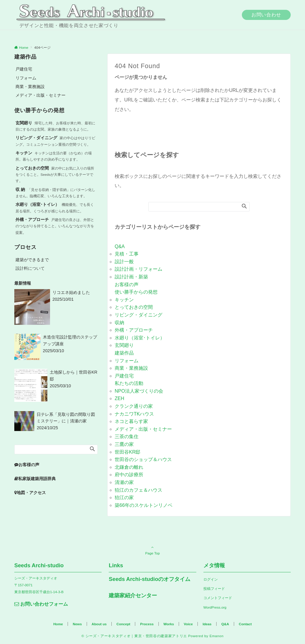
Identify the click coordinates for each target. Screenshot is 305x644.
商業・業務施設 (131, 368)
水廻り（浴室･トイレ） (140, 338)
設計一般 (124, 262)
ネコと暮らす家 (131, 421)
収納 (119, 323)
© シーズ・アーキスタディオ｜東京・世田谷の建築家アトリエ (134, 636)
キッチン (124, 300)
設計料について (30, 268)
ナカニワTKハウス (134, 414)
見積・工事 (127, 254)
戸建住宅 (124, 376)
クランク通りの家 (134, 406)
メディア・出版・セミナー (143, 429)
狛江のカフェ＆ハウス (139, 490)
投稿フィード (214, 589)
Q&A (120, 246)
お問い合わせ (266, 15)
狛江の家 (124, 498)
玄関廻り (124, 345)
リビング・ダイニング (139, 315)
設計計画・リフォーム (139, 269)
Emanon (216, 636)
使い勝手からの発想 (136, 292)
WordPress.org (215, 607)
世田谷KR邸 (127, 452)
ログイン (211, 579)
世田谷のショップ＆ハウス (143, 459)
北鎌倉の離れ (129, 467)
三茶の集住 (127, 437)
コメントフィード (218, 598)
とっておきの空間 (134, 307)
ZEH (119, 398)
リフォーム (127, 361)
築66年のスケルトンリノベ (144, 505)
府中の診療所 (129, 475)
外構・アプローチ (134, 330)
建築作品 (124, 353)
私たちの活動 (129, 383)
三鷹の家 (124, 444)
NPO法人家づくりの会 (139, 391)
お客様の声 (127, 285)
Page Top (152, 550)
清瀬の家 (124, 482)
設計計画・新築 (131, 277)
